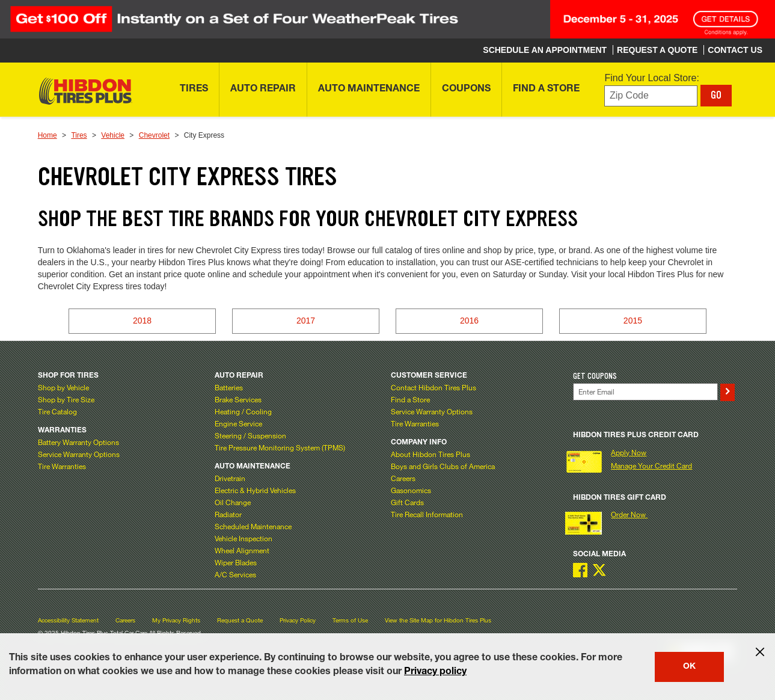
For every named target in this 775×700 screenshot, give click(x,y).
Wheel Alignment (242, 550)
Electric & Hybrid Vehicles (255, 490)
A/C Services (235, 574)
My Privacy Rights (176, 620)
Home (47, 135)
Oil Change (233, 502)
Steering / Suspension (250, 435)
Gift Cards (407, 502)
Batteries (229, 387)
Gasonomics (411, 490)
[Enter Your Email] (645, 392)
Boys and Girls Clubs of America (443, 466)
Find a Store (410, 399)
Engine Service (238, 423)
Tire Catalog (57, 411)
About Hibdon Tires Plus (430, 454)
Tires (79, 135)
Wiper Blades (236, 562)
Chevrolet (154, 135)
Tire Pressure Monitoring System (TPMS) (280, 447)
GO (716, 95)
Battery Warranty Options (78, 442)
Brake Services (238, 399)
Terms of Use (350, 620)
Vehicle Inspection (244, 538)
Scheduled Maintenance (253, 526)
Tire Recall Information (427, 514)
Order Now (629, 514)
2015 (633, 321)
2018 (142, 321)
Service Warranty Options (79, 454)
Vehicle (113, 135)
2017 (306, 321)
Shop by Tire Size (66, 399)
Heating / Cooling (243, 411)
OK (689, 667)
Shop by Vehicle (63, 387)
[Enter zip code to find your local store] (651, 96)
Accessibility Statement (68, 620)
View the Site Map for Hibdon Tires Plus (438, 620)
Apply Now (629, 452)
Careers (403, 478)
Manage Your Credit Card (651, 465)
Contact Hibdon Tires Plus (433, 387)
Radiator (228, 514)
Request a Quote (240, 620)
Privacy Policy (298, 620)
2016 (469, 321)
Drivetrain (230, 478)
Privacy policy (435, 672)
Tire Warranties (62, 466)
